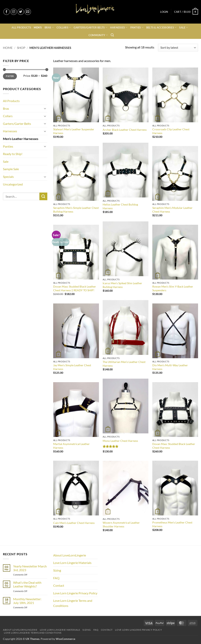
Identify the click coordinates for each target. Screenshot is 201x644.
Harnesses (119, 27)
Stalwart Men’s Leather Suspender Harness (74, 131)
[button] (164, 12)
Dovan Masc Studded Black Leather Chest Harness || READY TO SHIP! (75, 288)
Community (98, 35)
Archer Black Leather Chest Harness (125, 130)
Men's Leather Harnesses (21, 139)
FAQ (56, 578)
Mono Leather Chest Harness (120, 441)
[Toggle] (45, 108)
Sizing (57, 570)
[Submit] (43, 196)
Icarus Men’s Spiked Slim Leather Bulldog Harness (122, 285)
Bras (49, 27)
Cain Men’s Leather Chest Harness (74, 523)
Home (8, 48)
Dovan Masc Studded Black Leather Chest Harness (174, 446)
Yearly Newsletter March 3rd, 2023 (30, 568)
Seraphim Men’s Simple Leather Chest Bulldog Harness (76, 210)
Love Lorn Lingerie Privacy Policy (75, 593)
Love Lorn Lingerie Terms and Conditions (73, 603)
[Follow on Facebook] (7, 12)
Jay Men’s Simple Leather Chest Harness (72, 367)
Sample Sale (11, 169)
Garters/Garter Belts (90, 27)
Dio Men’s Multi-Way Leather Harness (170, 367)
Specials (8, 177)
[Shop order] (178, 48)
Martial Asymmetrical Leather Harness (71, 446)
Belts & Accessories (161, 27)
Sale (184, 27)
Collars (64, 27)
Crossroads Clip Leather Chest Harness (171, 131)
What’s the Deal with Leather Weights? (27, 584)
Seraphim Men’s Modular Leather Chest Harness (172, 210)
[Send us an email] (28, 12)
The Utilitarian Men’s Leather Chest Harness (124, 364)
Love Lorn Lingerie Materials (72, 563)
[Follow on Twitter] (21, 12)
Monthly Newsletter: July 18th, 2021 (27, 601)
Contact (59, 585)
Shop (21, 48)
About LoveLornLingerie (70, 555)
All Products (21, 27)
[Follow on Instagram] (14, 12)
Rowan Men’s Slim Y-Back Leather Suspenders (173, 288)
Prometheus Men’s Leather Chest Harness (172, 524)
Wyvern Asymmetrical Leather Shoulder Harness (121, 524)
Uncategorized (13, 184)
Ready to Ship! (13, 154)
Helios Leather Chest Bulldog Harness (120, 206)
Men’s (38, 27)
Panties (137, 27)
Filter (10, 76)
